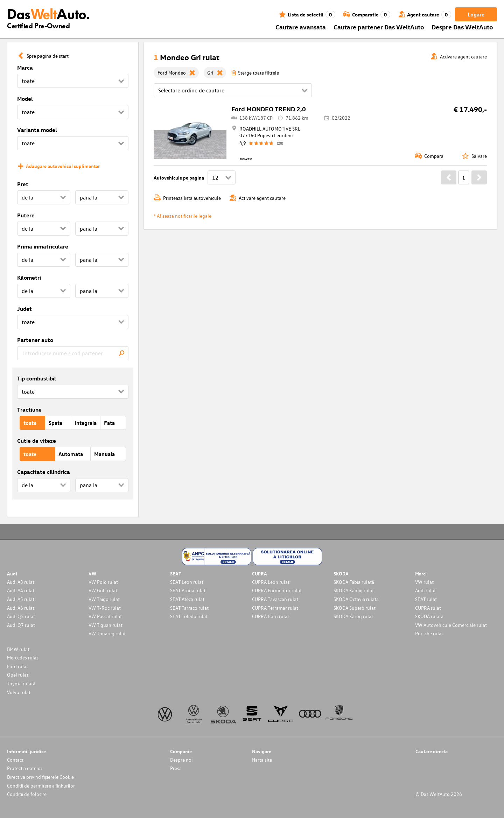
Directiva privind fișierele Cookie (40, 777)
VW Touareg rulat (107, 633)
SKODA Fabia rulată (354, 582)
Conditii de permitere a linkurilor (41, 786)
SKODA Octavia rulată (356, 599)
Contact (15, 760)
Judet (24, 309)
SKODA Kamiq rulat (354, 590)
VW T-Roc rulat (105, 608)
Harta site (262, 760)
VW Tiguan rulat (106, 625)
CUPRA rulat (428, 608)
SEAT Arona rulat (188, 590)
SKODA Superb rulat (355, 608)
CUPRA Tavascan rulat (275, 599)
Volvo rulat (19, 692)
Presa (176, 768)
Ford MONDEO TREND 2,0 (269, 109)
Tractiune (29, 410)
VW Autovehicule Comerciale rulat (451, 625)
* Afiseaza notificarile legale (183, 216)
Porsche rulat (429, 633)
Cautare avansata (301, 27)
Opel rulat (18, 675)
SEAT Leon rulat (187, 582)
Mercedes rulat (23, 658)
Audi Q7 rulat (21, 625)
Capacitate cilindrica (44, 472)
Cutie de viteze (37, 441)
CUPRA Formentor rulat (277, 590)
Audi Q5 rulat (21, 616)
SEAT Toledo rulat (189, 616)
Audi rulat (425, 590)
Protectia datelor (25, 768)
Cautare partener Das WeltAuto (379, 27)
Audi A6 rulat (21, 608)
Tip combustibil (37, 378)
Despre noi (181, 760)
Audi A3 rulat (21, 582)
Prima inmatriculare (43, 246)
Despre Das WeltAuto (462, 27)
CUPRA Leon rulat (271, 582)
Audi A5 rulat (21, 599)
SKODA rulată (429, 616)
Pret (23, 184)
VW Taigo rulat (104, 599)
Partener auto (35, 340)
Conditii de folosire (27, 794)
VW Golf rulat (103, 590)
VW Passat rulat (105, 616)
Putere (26, 215)
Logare (476, 14)
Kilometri (29, 278)
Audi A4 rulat (21, 590)
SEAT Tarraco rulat (189, 608)
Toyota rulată (21, 683)
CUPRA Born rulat (271, 616)
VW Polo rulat (103, 582)
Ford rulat (17, 666)
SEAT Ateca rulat (187, 599)
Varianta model (37, 130)
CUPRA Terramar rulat (275, 608)
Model (25, 99)
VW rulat (424, 582)
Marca (25, 68)
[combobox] (73, 353)
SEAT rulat (426, 599)
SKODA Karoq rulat (353, 616)
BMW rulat (18, 649)
